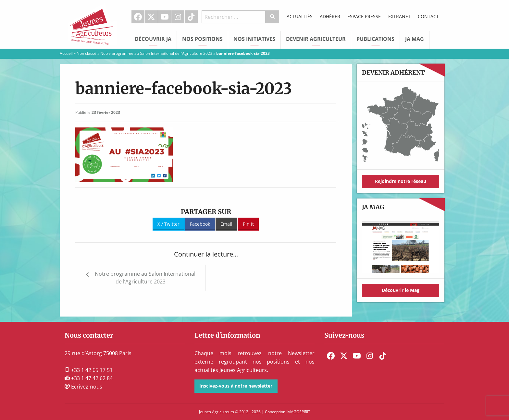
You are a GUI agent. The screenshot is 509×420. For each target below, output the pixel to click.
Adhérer (330, 16)
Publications (375, 39)
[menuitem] (138, 17)
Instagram (178, 17)
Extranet (399, 16)
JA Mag (415, 39)
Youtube (165, 17)
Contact (428, 16)
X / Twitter (168, 224)
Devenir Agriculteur (316, 39)
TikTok (191, 17)
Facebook (138, 17)
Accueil (66, 53)
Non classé (87, 53)
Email (226, 224)
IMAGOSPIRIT (298, 412)
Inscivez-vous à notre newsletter (236, 386)
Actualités (300, 16)
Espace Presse (364, 16)
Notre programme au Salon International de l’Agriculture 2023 (156, 53)
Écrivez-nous (83, 387)
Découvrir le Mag (401, 290)
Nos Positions (202, 39)
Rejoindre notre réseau (401, 181)
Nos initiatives (254, 39)
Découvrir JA (153, 39)
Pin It (248, 224)
